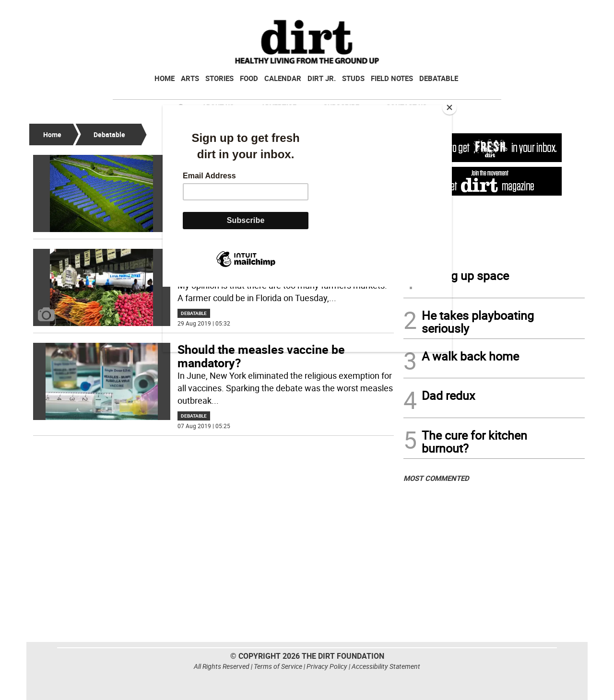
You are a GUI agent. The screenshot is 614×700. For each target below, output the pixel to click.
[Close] (449, 107)
